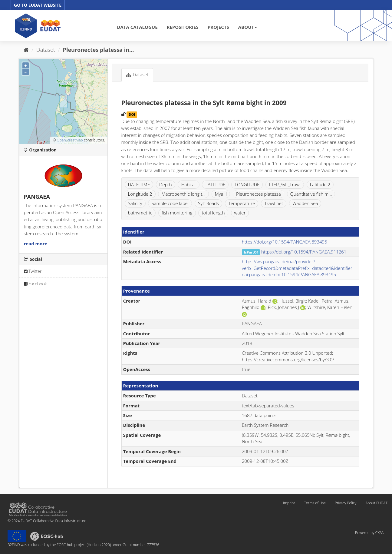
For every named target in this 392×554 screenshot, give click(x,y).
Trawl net (274, 203)
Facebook (35, 284)
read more (36, 244)
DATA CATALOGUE (137, 27)
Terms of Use (315, 503)
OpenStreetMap (70, 140)
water (240, 213)
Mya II (221, 194)
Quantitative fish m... (311, 194)
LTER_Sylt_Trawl (285, 184)
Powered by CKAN (370, 533)
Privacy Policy (346, 503)
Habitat (188, 184)
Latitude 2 (320, 184)
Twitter (33, 271)
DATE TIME (139, 184)
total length (213, 213)
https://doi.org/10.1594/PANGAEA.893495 (285, 242)
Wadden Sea (305, 203)
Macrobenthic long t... (183, 194)
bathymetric (140, 213)
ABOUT (248, 27)
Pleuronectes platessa (259, 194)
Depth (166, 184)
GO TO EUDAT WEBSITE (38, 5)
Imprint (289, 503)
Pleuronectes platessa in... (99, 50)
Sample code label (170, 203)
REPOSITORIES (183, 27)
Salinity (135, 203)
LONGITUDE (247, 184)
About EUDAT (376, 503)
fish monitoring (177, 213)
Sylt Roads (208, 203)
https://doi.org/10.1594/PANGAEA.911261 (304, 252)
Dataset (46, 50)
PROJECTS (218, 27)
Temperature (242, 203)
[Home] (26, 50)
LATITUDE (215, 184)
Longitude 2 (140, 194)
